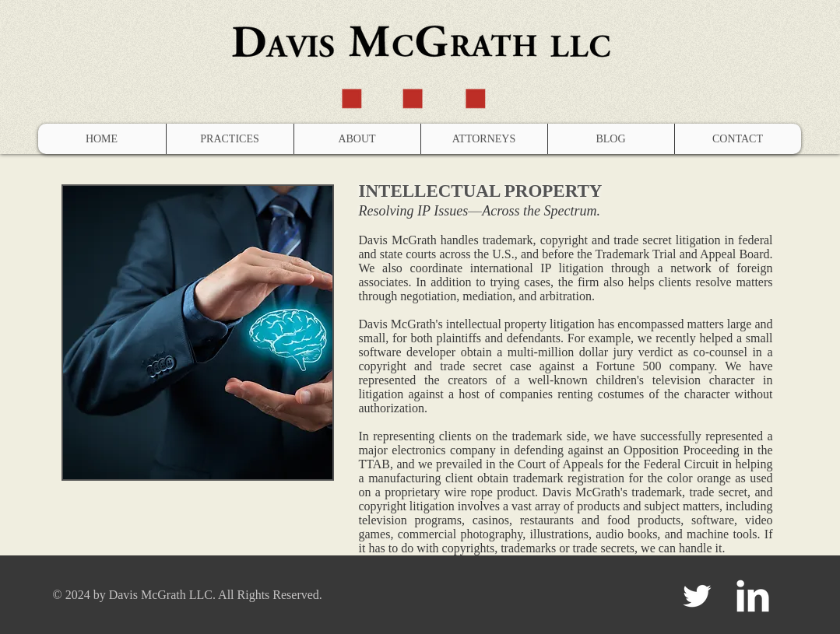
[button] (230, 139)
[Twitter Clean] (697, 596)
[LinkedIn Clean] (753, 596)
